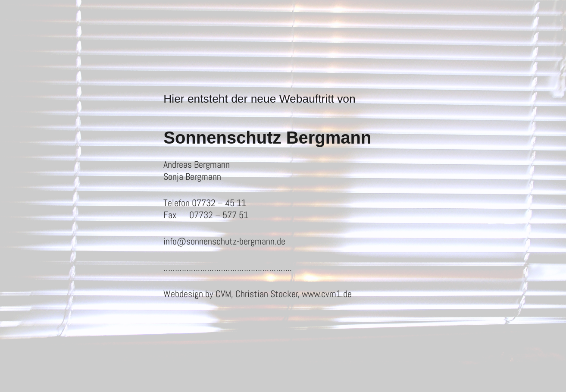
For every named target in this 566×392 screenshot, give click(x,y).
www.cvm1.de (327, 294)
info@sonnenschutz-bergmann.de (224, 241)
